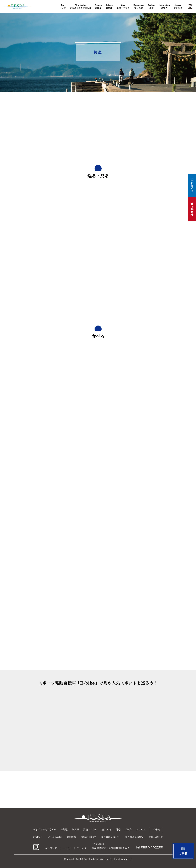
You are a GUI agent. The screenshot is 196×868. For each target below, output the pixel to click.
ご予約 (156, 830)
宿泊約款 (72, 837)
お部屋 (98, 6)
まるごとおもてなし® (80, 6)
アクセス (178, 6)
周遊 (151, 6)
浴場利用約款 (89, 837)
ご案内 (164, 6)
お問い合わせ (156, 837)
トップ (63, 6)
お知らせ (38, 837)
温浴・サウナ (123, 6)
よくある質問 (55, 837)
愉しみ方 (139, 6)
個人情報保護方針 (110, 837)
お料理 (109, 6)
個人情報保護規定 (134, 837)
